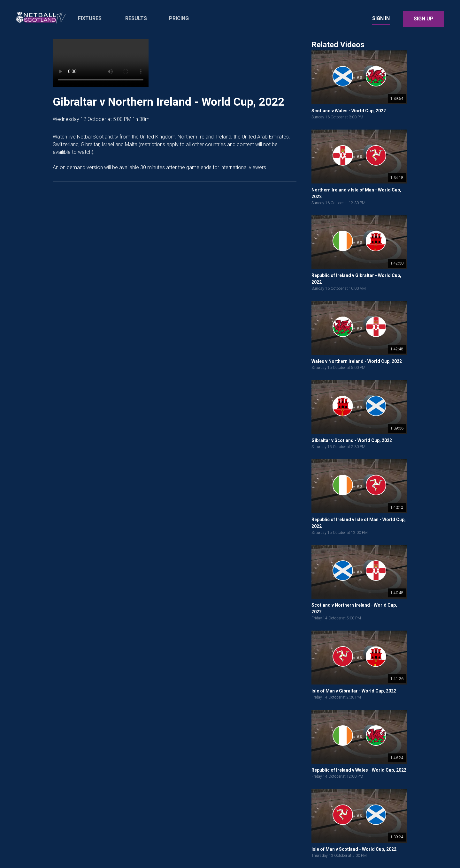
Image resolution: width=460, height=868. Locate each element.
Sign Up (424, 19)
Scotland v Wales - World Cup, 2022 (349, 111)
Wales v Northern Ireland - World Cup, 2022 (357, 361)
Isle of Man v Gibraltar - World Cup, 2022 (354, 691)
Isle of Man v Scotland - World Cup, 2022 (354, 849)
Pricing (179, 18)
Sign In (381, 18)
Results (136, 18)
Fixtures (90, 18)
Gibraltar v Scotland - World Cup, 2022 (352, 440)
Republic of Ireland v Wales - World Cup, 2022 (359, 770)
